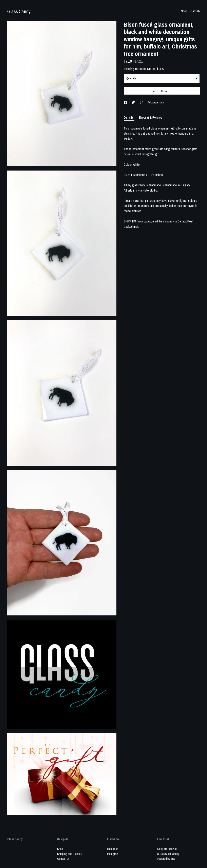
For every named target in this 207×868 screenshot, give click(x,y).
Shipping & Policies (150, 117)
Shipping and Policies (69, 854)
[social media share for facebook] (126, 102)
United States (147, 69)
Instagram (113, 854)
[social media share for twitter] (134, 102)
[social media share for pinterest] (142, 102)
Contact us (63, 859)
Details (129, 117)
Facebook (113, 849)
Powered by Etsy (166, 859)
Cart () (195, 11)
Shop (184, 11)
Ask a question (156, 102)
